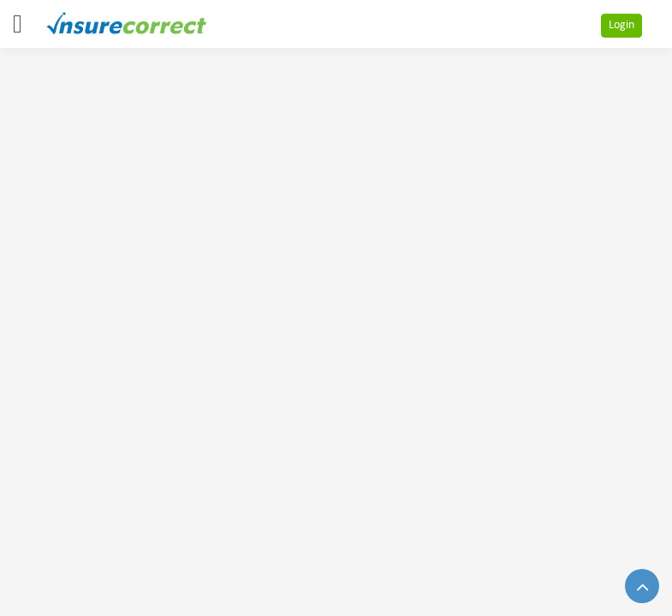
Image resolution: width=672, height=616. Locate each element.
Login (621, 25)
